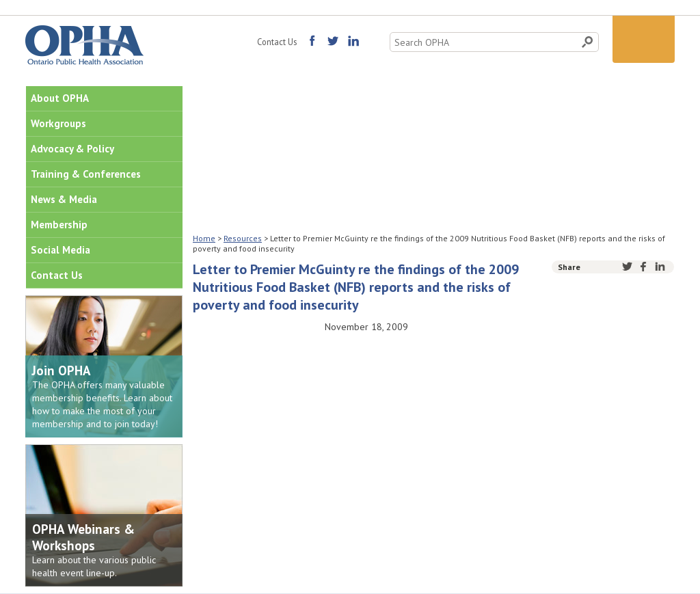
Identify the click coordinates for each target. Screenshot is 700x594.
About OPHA (60, 98)
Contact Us (277, 42)
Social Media (60, 250)
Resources (243, 238)
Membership (59, 225)
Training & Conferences (86, 174)
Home (204, 238)
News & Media (64, 199)
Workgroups (58, 123)
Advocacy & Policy (72, 149)
